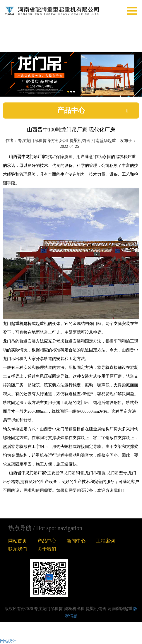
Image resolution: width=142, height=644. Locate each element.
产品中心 (47, 541)
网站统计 (8, 641)
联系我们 (18, 549)
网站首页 (18, 541)
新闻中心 (76, 541)
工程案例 (105, 541)
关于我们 (47, 549)
